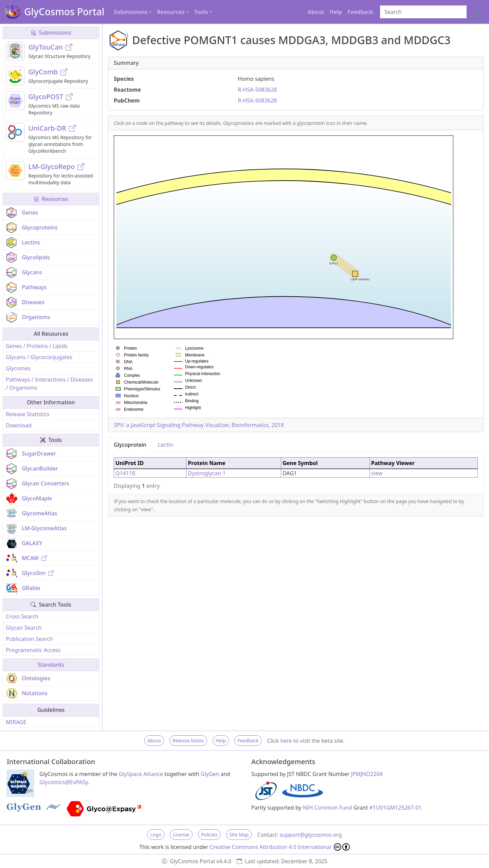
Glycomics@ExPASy (64, 782)
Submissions (51, 33)
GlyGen (210, 774)
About (316, 12)
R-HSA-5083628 (257, 90)
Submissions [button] (131, 12)
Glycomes (18, 368)
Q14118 (125, 473)
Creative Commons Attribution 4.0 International (280, 847)
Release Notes (188, 741)
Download (19, 425)
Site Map (239, 835)
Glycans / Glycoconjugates (39, 357)
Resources (51, 199)
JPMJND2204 (367, 774)
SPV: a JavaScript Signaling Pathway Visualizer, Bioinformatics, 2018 (199, 425)
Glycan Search (24, 628)
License (181, 835)
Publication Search (29, 639)
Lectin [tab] (166, 445)
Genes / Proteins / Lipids (37, 346)
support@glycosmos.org (311, 835)
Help (336, 12)
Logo (156, 835)
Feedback (360, 12)
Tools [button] (201, 12)
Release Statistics (28, 414)
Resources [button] (171, 12)
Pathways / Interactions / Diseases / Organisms (49, 384)
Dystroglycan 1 (207, 473)
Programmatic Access (33, 650)
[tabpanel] (296, 473)
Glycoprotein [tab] (130, 445)
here (286, 741)
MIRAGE (16, 722)
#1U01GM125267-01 (396, 808)
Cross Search (22, 616)
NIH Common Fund (328, 808)
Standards (51, 665)
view (377, 473)
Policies (209, 835)
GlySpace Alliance (141, 774)
